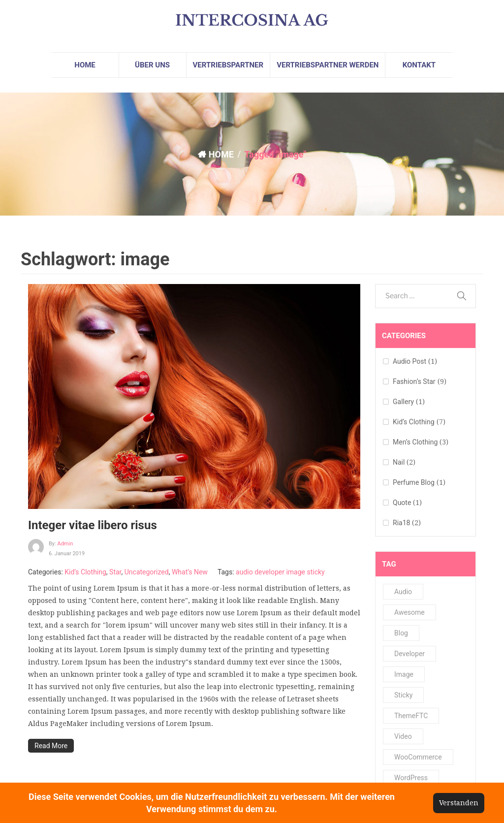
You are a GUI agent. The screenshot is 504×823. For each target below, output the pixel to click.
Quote (402, 503)
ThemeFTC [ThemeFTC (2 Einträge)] (411, 716)
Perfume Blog (414, 482)
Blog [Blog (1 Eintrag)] (401, 633)
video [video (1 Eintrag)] (403, 736)
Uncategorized (147, 572)
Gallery (403, 402)
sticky (315, 572)
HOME (221, 154)
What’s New (190, 572)
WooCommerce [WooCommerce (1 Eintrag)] (418, 757)
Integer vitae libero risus (93, 525)
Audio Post (409, 361)
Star (115, 572)
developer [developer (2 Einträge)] (409, 654)
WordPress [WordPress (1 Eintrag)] (411, 778)
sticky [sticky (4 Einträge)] (403, 695)
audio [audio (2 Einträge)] (403, 592)
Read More (51, 746)
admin (65, 544)
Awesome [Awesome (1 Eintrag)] (409, 612)
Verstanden (459, 803)
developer (269, 572)
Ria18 (401, 523)
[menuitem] (85, 65)
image (296, 572)
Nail (399, 462)
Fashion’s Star (414, 381)
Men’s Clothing (415, 442)
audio (244, 572)
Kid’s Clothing (85, 572)
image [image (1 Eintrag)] (404, 674)
